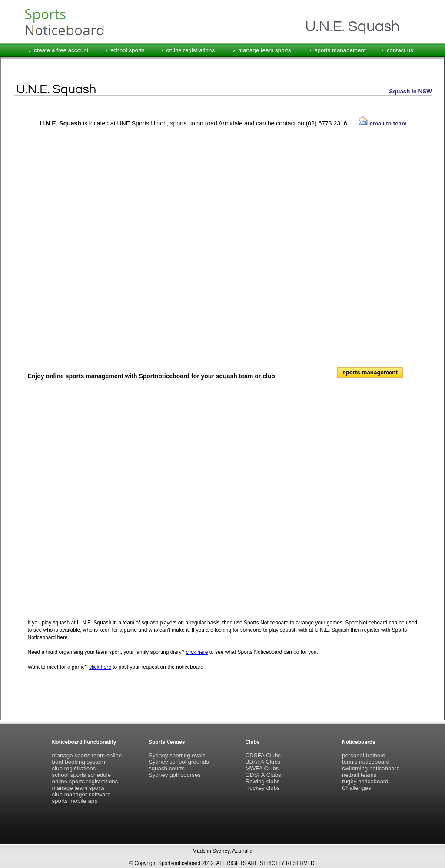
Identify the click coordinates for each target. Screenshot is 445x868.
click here (197, 652)
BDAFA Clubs (263, 762)
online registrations (190, 50)
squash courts (167, 768)
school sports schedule (82, 775)
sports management (340, 50)
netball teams (359, 775)
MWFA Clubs (262, 768)
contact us (400, 50)
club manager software (81, 794)
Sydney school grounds (179, 762)
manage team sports (265, 50)
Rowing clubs (263, 781)
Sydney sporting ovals (177, 755)
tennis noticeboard (366, 762)
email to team (383, 124)
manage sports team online (87, 755)
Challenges (357, 788)
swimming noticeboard (371, 768)
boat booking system (79, 762)
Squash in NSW (410, 91)
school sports (128, 50)
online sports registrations (85, 781)
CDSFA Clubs (263, 755)
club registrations (74, 768)
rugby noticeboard (365, 781)
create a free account (61, 50)
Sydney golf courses (175, 775)
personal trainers (364, 755)
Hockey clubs (263, 788)
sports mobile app (75, 801)
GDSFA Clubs (263, 775)
